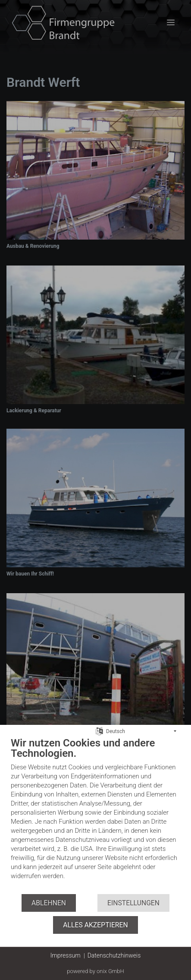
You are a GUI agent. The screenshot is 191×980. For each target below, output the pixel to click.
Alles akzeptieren (95, 925)
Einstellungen (133, 903)
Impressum (66, 955)
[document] (95, 815)
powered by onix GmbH (95, 971)
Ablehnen (49, 903)
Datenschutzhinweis (114, 955)
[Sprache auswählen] (99, 731)
